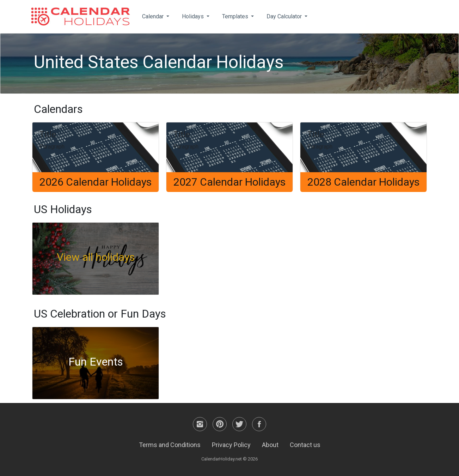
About (270, 445)
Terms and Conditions (170, 445)
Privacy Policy (231, 445)
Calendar (154, 16)
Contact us (305, 445)
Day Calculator (285, 16)
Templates (236, 16)
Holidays (194, 16)
